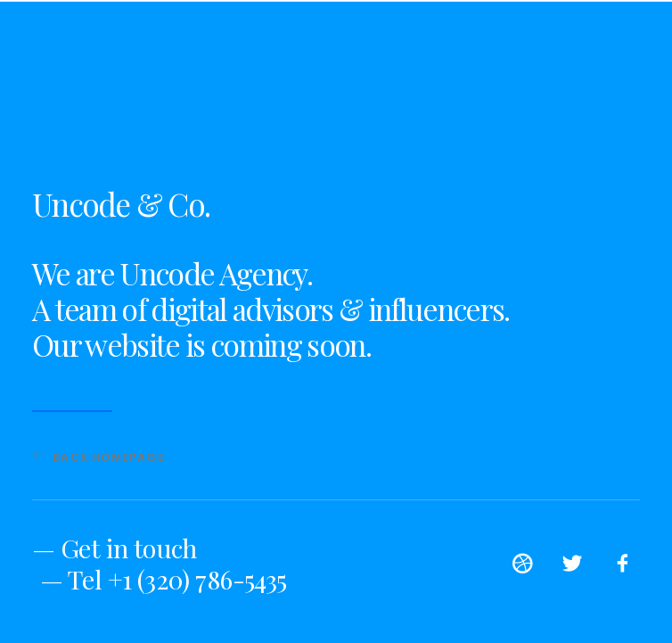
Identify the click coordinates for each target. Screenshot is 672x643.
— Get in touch (115, 548)
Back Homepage (99, 457)
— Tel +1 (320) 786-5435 (164, 579)
